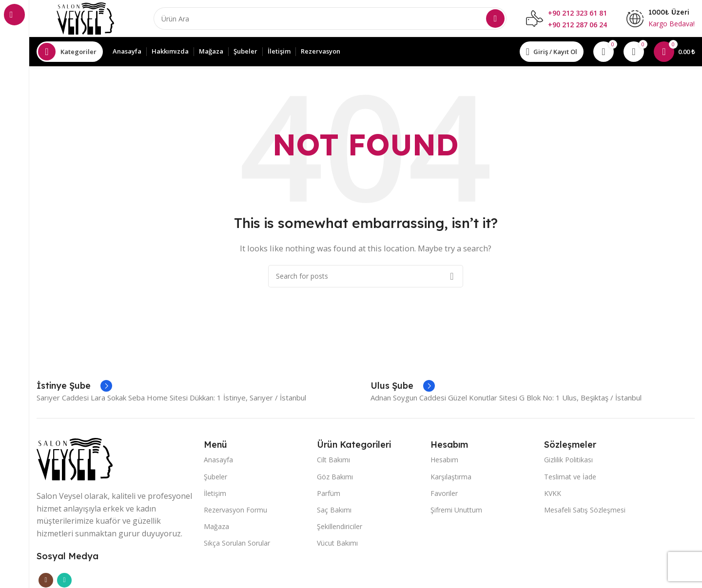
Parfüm (329, 495)
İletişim (215, 495)
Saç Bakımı (334, 512)
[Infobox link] (74, 388)
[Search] (330, 19)
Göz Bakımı (335, 478)
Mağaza (216, 528)
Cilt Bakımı (333, 462)
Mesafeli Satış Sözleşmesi (585, 512)
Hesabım (444, 462)
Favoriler (444, 495)
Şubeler (215, 478)
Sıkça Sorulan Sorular (237, 545)
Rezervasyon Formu (235, 512)
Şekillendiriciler (340, 528)
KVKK (553, 495)
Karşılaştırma (451, 478)
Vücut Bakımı (337, 545)
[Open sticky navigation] (70, 54)
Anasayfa (218, 462)
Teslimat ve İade (570, 478)
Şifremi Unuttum (456, 512)
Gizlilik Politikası (568, 462)
